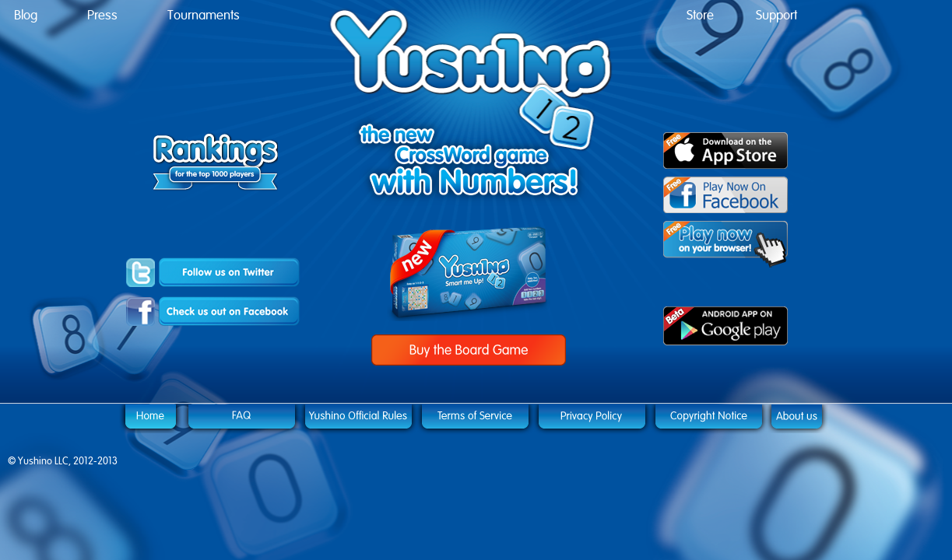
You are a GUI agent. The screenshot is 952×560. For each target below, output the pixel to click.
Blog (26, 16)
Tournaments (204, 16)
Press (102, 16)
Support (776, 16)
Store (700, 16)
